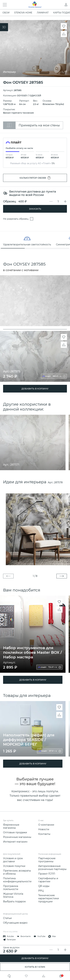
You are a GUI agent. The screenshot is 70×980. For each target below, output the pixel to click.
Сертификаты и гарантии (48, 880)
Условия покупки (14, 866)
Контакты (44, 834)
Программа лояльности (11, 888)
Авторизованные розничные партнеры (52, 868)
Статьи (7, 918)
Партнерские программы (47, 860)
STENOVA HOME (23, 13)
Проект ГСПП (47, 874)
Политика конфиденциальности (17, 880)
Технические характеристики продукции (49, 898)
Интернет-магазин (15, 842)
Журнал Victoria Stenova (13, 895)
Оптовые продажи (15, 832)
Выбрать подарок (14, 901)
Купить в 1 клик (35, 967)
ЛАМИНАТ (43, 13)
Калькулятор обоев (35, 178)
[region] (35, 240)
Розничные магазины (17, 837)
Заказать (35, 209)
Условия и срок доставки (13, 860)
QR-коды (44, 886)
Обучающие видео (15, 923)
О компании (46, 825)
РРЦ (41, 891)
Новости (44, 829)
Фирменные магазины (11, 826)
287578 (58, 482)
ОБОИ (6, 13)
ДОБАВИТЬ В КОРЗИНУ (35, 958)
